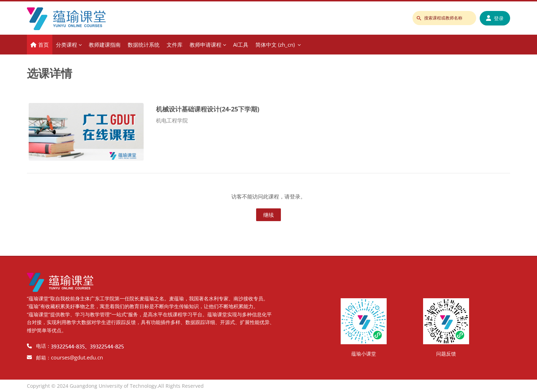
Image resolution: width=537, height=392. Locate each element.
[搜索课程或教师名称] (444, 18)
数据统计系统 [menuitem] (144, 45)
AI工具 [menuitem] (241, 45)
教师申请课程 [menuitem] (206, 45)
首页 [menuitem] (44, 45)
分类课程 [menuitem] (67, 45)
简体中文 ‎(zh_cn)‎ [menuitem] (275, 45)
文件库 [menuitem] (175, 45)
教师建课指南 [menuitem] (105, 45)
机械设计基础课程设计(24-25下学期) (208, 109)
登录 (495, 18)
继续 (268, 215)
